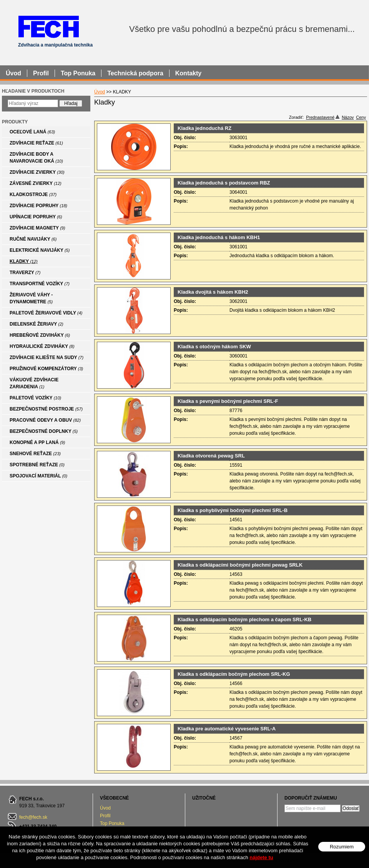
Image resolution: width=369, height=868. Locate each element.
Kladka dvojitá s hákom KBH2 (213, 292)
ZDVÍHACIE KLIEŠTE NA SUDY (47, 358)
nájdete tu (261, 857)
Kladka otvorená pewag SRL (211, 456)
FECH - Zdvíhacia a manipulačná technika (48, 26)
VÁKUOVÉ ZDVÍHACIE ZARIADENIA (34, 383)
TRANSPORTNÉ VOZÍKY (40, 284)
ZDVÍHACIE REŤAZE (36, 143)
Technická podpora (135, 73)
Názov (348, 117)
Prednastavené (323, 117)
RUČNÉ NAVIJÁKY (33, 239)
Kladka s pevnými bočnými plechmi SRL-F (228, 401)
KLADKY (24, 261)
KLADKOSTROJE (33, 195)
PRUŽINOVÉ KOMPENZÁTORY (46, 369)
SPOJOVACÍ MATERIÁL (38, 476)
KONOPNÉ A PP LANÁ (37, 442)
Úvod (105, 808)
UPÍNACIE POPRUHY (36, 217)
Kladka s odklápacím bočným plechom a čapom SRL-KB (244, 619)
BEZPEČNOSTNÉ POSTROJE (46, 409)
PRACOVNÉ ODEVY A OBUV (45, 420)
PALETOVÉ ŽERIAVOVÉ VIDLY (46, 313)
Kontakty (188, 73)
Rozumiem (342, 847)
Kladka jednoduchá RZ (204, 128)
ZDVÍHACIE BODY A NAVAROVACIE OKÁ (36, 158)
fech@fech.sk (33, 817)
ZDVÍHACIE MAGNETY (37, 228)
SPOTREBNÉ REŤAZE (37, 465)
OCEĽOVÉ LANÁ (32, 132)
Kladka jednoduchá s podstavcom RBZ (224, 183)
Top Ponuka (112, 823)
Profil (105, 816)
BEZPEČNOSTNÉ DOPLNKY (44, 431)
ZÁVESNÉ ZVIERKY (36, 183)
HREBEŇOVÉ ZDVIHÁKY (40, 335)
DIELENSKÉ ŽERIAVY (37, 324)
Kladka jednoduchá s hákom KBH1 (219, 237)
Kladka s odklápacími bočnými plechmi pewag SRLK (240, 565)
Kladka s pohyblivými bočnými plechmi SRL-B (233, 510)
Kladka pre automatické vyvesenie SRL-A (227, 729)
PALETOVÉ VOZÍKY (35, 398)
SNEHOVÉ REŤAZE (35, 454)
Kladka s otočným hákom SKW (214, 347)
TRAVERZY (25, 273)
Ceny (361, 117)
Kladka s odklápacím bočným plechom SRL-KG (234, 674)
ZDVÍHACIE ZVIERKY (37, 172)
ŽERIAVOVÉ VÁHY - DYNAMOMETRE (31, 298)
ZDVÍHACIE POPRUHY (38, 206)
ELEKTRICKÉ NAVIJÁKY (40, 250)
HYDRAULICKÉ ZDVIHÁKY (42, 346)
